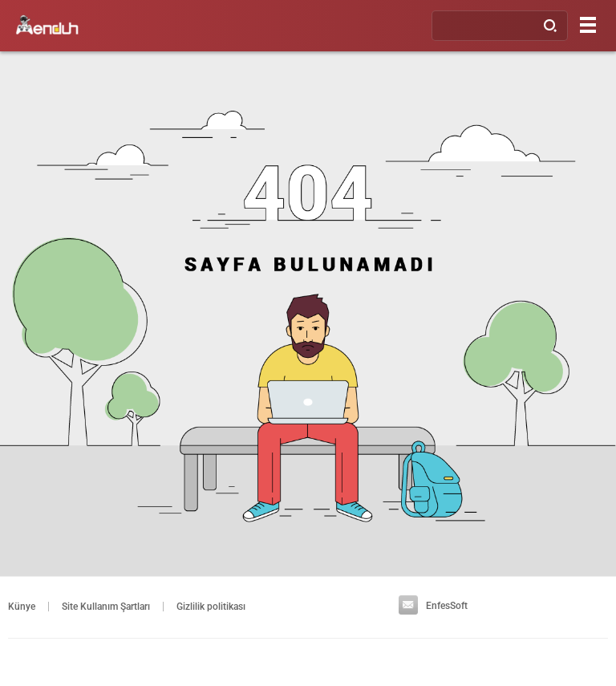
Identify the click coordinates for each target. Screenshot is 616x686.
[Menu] (588, 24)
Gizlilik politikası (211, 607)
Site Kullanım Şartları (106, 607)
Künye (22, 607)
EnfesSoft (433, 606)
